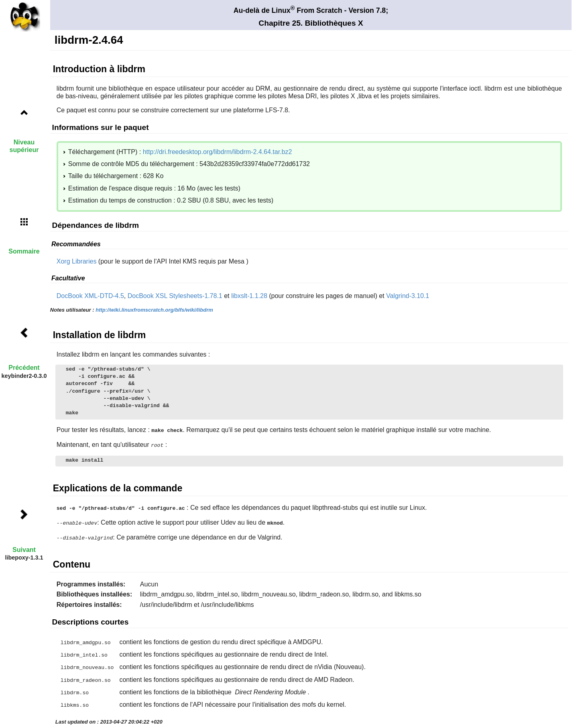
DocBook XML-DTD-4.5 (90, 296)
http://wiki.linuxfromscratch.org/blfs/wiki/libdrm (154, 310)
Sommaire (24, 251)
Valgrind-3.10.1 (408, 296)
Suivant (24, 550)
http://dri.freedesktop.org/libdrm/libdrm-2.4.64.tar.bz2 (218, 152)
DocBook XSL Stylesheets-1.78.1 (175, 296)
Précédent (24, 368)
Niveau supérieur (24, 146)
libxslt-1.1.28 (249, 296)
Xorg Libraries (77, 261)
